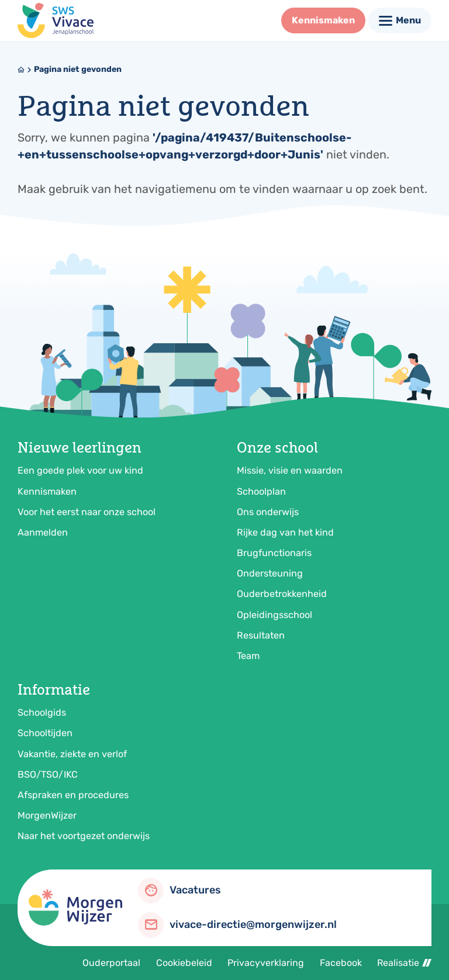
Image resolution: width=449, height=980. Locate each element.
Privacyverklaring (266, 963)
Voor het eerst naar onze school (87, 512)
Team (248, 656)
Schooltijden (45, 733)
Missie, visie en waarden (290, 470)
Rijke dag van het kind (285, 532)
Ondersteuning (270, 573)
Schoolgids (42, 712)
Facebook (341, 963)
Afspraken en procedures (73, 795)
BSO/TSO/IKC (48, 774)
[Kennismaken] (323, 20)
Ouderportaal (111, 963)
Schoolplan (261, 491)
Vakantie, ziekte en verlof (72, 754)
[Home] (21, 70)
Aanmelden (43, 532)
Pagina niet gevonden (78, 69)
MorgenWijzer (47, 815)
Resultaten (261, 635)
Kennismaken (47, 491)
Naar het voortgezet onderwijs (84, 836)
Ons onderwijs (268, 512)
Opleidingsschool (274, 615)
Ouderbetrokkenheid (282, 594)
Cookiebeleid (184, 963)
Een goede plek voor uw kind (80, 470)
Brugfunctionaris (274, 553)
